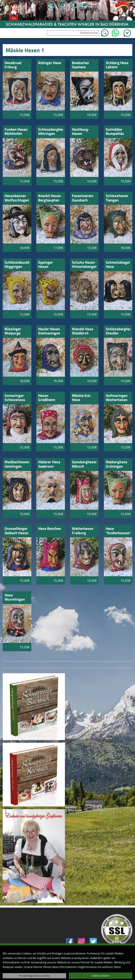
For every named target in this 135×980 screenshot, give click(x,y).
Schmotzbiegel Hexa (118, 265)
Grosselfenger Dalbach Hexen (16, 531)
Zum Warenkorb (127, 31)
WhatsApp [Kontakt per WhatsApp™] (115, 32)
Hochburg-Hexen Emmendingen (84, 132)
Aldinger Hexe (50, 63)
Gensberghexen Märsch (84, 464)
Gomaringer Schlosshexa (15, 398)
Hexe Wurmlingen (15, 598)
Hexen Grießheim (47, 398)
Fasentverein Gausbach (83, 198)
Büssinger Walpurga (13, 331)
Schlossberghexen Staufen (118, 331)
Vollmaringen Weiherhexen (117, 398)
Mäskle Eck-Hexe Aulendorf (82, 398)
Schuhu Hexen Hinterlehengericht (84, 265)
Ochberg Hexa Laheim (117, 65)
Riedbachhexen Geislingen (17, 464)
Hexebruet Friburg (13, 65)
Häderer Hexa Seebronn (49, 464)
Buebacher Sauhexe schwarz (81, 65)
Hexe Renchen (50, 529)
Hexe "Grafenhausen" (118, 531)
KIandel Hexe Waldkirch (83, 331)
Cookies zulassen (100, 976)
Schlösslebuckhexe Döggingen (17, 265)
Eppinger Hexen (46, 265)
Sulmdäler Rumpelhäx (115, 132)
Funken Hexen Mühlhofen (16, 132)
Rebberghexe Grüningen (116, 464)
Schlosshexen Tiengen (117, 198)
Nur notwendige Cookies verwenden (34, 976)
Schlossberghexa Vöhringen (50, 132)
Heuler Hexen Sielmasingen (49, 331)
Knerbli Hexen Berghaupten (50, 198)
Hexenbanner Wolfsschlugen (17, 198)
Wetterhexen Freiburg (83, 531)
